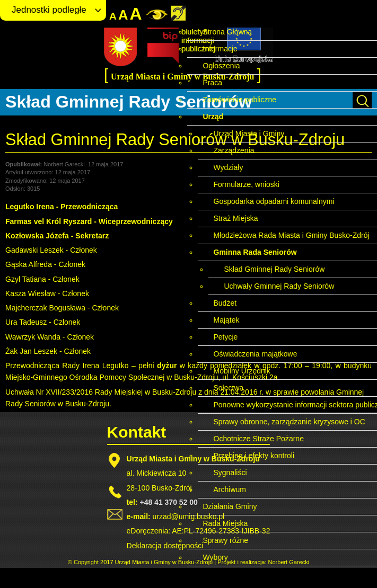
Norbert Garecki (289, 562)
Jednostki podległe (49, 10)
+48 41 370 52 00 (168, 502)
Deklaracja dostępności (165, 546)
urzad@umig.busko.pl (189, 516)
